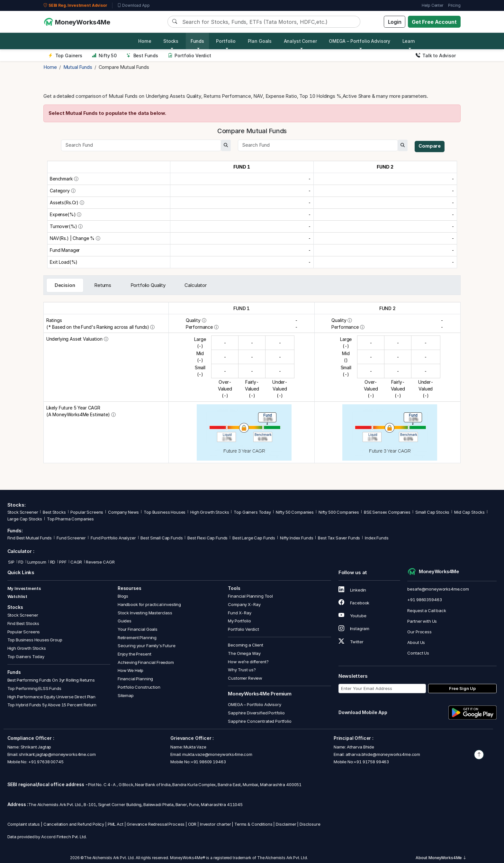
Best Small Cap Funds (162, 538)
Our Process (419, 632)
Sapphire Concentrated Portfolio (260, 721)
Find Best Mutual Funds (30, 538)
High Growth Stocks (210, 512)
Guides (125, 621)
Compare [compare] (430, 146)
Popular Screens (87, 512)
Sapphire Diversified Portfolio (256, 713)
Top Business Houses (165, 512)
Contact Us (418, 653)
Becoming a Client (245, 645)
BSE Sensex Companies (387, 512)
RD (53, 562)
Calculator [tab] (196, 285)
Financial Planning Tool (250, 596)
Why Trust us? (242, 670)
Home (145, 41)
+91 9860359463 (424, 600)
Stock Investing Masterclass (145, 613)
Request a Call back (427, 611)
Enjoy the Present (134, 654)
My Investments (24, 588)
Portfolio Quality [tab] (148, 285)
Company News (123, 512)
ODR (192, 824)
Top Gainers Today (252, 512)
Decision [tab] (65, 285)
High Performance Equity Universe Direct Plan (51, 697)
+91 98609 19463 (208, 762)
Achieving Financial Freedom (146, 662)
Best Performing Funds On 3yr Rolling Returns (51, 680)
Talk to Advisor (436, 55)
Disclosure (310, 824)
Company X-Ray (244, 604)
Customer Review (245, 678)
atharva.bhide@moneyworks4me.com (383, 754)
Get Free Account (434, 22)
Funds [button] (197, 41)
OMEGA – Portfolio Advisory (254, 704)
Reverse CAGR (100, 562)
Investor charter (216, 824)
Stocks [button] (171, 41)
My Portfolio (239, 621)
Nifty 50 (104, 55)
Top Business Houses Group (35, 640)
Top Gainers (65, 55)
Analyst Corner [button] (300, 41)
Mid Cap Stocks (469, 512)
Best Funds (142, 55)
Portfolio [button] (226, 41)
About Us (416, 642)
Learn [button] (409, 41)
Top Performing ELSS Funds (34, 688)
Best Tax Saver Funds (339, 538)
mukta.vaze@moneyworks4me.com (217, 754)
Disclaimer (286, 824)
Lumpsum (37, 562)
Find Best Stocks (23, 623)
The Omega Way (244, 653)
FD (21, 562)
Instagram (354, 629)
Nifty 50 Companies (295, 512)
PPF (63, 562)
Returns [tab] (103, 285)
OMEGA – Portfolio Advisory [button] (360, 41)
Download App (134, 5)
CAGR (76, 562)
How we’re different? (248, 662)
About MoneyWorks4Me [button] (441, 858)
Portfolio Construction (139, 687)
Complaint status (24, 824)
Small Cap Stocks (432, 512)
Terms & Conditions (253, 824)
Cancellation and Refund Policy (74, 824)
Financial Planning (135, 679)
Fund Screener (71, 538)
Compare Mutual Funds (124, 67)
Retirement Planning (137, 638)
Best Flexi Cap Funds (207, 538)
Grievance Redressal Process (156, 824)
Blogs (123, 596)
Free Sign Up (462, 688)
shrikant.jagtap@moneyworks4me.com (57, 754)
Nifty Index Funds (297, 538)
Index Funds (377, 538)
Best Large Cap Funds (254, 538)
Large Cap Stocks (25, 519)
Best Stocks (54, 512)
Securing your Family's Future (147, 646)
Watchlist (18, 596)
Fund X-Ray (240, 613)
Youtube (352, 616)
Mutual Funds (78, 67)
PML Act (116, 824)
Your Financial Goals (138, 629)
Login (395, 22)
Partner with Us (422, 621)
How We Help (130, 670)
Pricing (454, 5)
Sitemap (126, 695)
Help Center (432, 5)
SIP (11, 562)
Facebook (354, 603)
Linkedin (352, 590)
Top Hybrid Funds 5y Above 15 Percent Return (52, 705)
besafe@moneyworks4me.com (438, 589)
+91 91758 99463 (371, 762)
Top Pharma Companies (70, 519)
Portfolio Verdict (189, 55)
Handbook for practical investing (149, 604)
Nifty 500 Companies (339, 512)
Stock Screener (23, 512)
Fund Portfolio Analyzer (113, 538)
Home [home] (50, 67)
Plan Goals (260, 41)
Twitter (351, 642)
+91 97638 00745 (45, 762)
